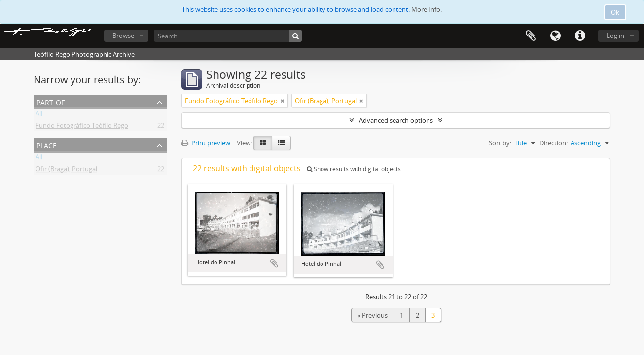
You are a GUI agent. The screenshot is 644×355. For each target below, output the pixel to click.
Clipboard (531, 36)
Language (555, 36)
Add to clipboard (274, 263)
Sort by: (500, 143)
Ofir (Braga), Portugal (66, 171)
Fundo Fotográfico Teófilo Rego (82, 127)
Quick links (580, 36)
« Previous (373, 315)
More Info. (427, 9)
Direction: (554, 143)
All (39, 115)
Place (47, 145)
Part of (51, 101)
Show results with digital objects (354, 169)
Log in (615, 35)
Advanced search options (396, 120)
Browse (123, 35)
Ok (615, 12)
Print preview (206, 143)
